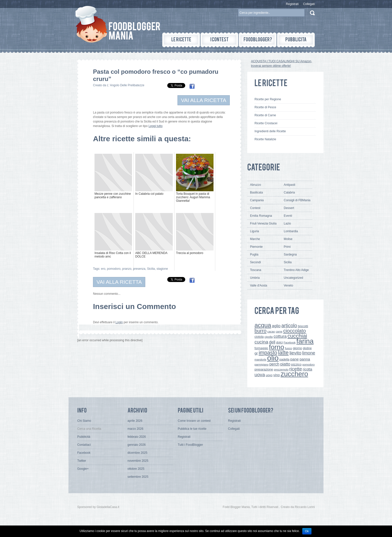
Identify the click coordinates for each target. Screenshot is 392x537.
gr (256, 353)
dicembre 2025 (137, 453)
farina (305, 341)
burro (260, 331)
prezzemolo (281, 369)
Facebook (289, 342)
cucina (261, 342)
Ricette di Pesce (265, 107)
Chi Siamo (84, 421)
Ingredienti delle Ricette (270, 131)
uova (260, 375)
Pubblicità (84, 437)
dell (272, 342)
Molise (288, 239)
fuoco (288, 348)
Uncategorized (293, 278)
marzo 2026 (135, 429)
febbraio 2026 (137, 437)
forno (277, 347)
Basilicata (256, 192)
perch (274, 364)
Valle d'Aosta (259, 285)
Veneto (288, 285)
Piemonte (256, 247)
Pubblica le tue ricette (192, 429)
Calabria (289, 192)
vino (276, 375)
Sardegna (290, 254)
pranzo (127, 269)
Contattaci (84, 445)
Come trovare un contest (194, 421)
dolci (280, 342)
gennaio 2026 (137, 445)
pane (294, 359)
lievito (295, 353)
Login (119, 322)
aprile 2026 (135, 421)
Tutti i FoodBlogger (190, 445)
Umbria (255, 278)
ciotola (259, 337)
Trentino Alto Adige (296, 270)
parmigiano (261, 364)
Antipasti (289, 185)
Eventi (288, 216)
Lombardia (291, 231)
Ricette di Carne (265, 115)
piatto (285, 364)
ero (103, 269)
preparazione (264, 369)
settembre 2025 (138, 477)
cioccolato (294, 331)
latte (283, 353)
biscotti (303, 326)
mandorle (260, 359)
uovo (269, 375)
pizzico (296, 364)
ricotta (307, 369)
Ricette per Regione (268, 99)
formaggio (261, 348)
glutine (307, 348)
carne (279, 331)
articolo (289, 325)
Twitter (82, 461)
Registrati (292, 4)
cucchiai (297, 336)
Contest (255, 208)
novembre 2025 (138, 461)
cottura (280, 336)
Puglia (254, 254)
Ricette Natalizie (265, 139)
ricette (295, 369)
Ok (307, 531)
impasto (268, 353)
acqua (263, 325)
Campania (257, 200)
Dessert (289, 208)
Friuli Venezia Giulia (263, 223)
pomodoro (114, 269)
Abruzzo (255, 185)
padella (284, 359)
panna (305, 359)
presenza (139, 269)
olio (273, 358)
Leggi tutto (155, 126)
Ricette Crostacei (266, 123)
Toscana (256, 270)
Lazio (287, 223)
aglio (276, 326)
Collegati (309, 4)
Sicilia (151, 269)
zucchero (294, 374)
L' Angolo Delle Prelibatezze (126, 85)
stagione (162, 269)
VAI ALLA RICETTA (204, 100)
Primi (287, 247)
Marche (255, 239)
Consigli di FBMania (297, 200)
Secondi (255, 262)
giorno (297, 348)
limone (309, 353)
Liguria (254, 231)
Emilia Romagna (261, 216)
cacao (271, 331)
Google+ (83, 469)
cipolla (269, 337)
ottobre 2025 (136, 469)
